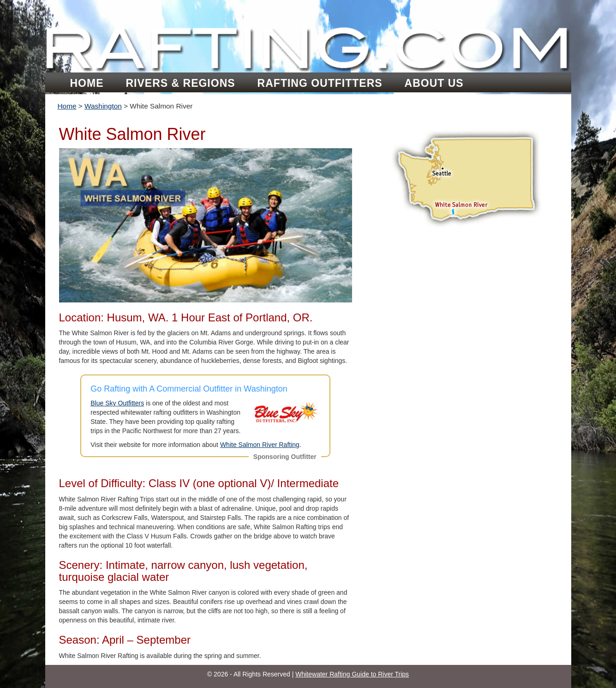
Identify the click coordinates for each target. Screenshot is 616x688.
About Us (434, 83)
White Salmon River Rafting (260, 445)
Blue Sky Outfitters (117, 403)
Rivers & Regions (181, 83)
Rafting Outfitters (320, 83)
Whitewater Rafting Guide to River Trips (352, 674)
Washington (103, 106)
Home (87, 83)
